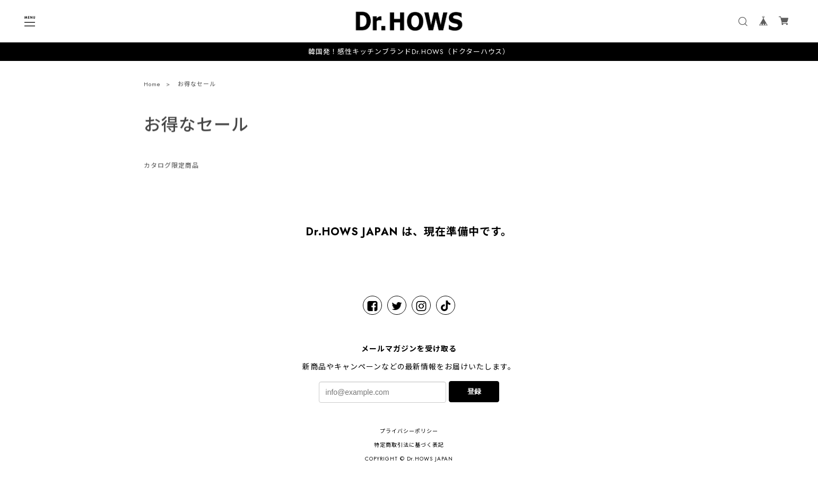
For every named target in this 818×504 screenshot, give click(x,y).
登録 (474, 391)
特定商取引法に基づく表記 (409, 445)
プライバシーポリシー (409, 431)
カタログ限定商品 (171, 166)
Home (152, 85)
